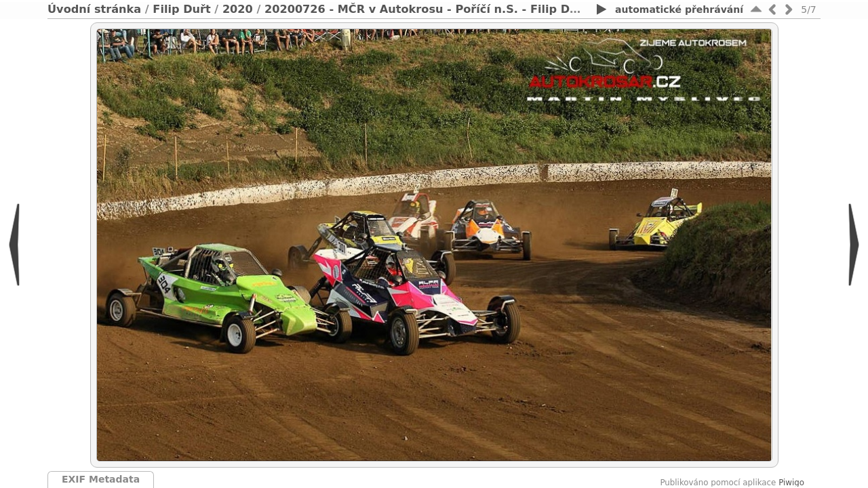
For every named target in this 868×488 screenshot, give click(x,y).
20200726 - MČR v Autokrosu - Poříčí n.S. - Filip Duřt (426, 9)
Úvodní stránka (94, 9)
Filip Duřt (181, 9)
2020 (238, 9)
